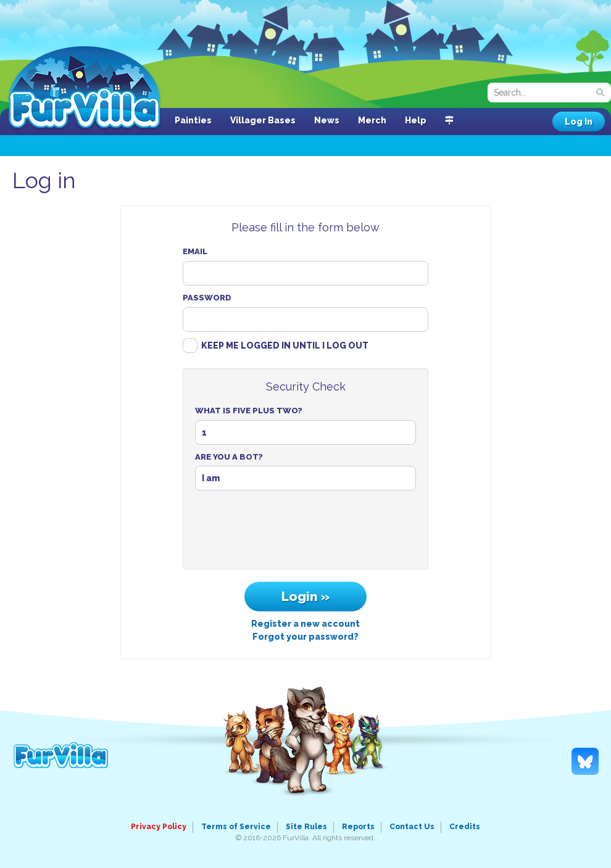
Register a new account (305, 624)
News (327, 120)
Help (416, 120)
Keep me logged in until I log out (285, 345)
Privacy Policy (159, 827)
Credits (465, 827)
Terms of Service (236, 827)
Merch (372, 120)
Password (207, 298)
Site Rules (306, 827)
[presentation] (305, 533)
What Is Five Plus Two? (249, 411)
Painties (193, 120)
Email (195, 251)
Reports (358, 827)
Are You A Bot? (229, 457)
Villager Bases (263, 120)
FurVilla (84, 88)
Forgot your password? (305, 637)
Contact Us (412, 827)
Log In (579, 122)
